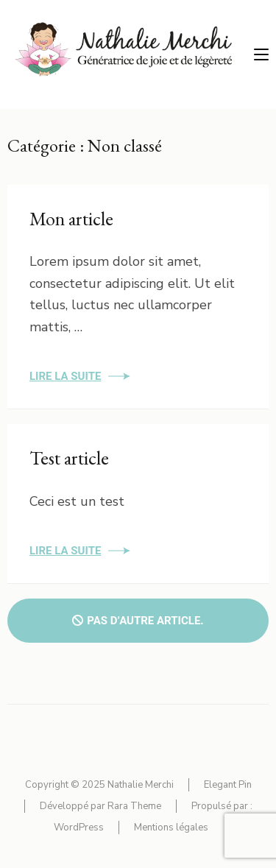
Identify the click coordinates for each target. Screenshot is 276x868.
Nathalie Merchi (141, 785)
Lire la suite (65, 376)
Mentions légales (171, 828)
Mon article (71, 219)
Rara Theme (134, 806)
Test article (69, 458)
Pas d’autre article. (138, 621)
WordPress (79, 828)
